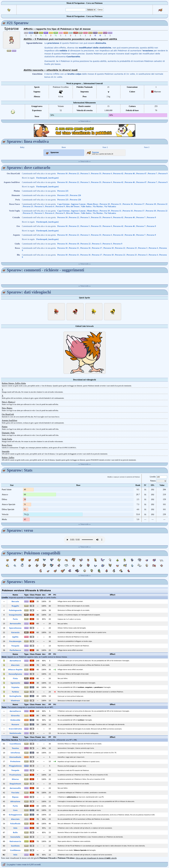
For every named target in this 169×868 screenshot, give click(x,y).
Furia (15, 619)
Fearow (92, 152)
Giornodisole (15, 757)
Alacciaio (15, 665)
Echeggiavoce (15, 815)
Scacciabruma (15, 729)
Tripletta (15, 687)
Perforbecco (15, 650)
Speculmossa (15, 628)
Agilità (15, 637)
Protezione (15, 762)
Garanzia (15, 633)
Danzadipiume (15, 674)
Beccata (15, 602)
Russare (15, 725)
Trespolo (15, 646)
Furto (15, 806)
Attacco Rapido (15, 670)
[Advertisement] (85, 131)
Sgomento (15, 683)
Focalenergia (15, 641)
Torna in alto (84, 121)
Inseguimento (15, 615)
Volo (15, 828)
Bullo (15, 833)
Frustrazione (15, 775)
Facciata (15, 793)
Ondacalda (15, 720)
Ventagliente (15, 696)
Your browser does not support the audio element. (85, 540)
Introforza (15, 753)
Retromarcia (15, 841)
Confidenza (15, 850)
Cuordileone (15, 744)
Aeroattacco (15, 661)
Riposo (15, 797)
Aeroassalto (15, 624)
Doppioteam (15, 784)
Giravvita (15, 716)
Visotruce (15, 701)
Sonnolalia (15, 837)
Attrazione (15, 802)
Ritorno (15, 779)
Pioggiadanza (15, 766)
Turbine (15, 692)
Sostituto (15, 846)
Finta (15, 679)
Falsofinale (15, 824)
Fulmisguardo (15, 610)
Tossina (15, 748)
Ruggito (15, 606)
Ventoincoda (15, 733)
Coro (15, 810)
